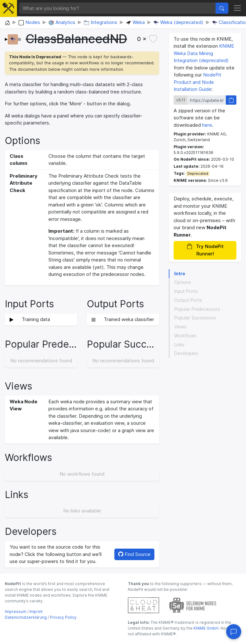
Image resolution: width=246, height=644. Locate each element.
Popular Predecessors (197, 309)
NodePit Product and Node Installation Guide (197, 82)
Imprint (36, 612)
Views (180, 327)
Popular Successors (195, 318)
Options (183, 282)
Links (179, 345)
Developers (186, 353)
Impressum (16, 612)
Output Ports (188, 300)
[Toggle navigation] (238, 8)
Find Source (134, 554)
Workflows (185, 336)
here (207, 125)
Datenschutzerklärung (26, 617)
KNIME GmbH (205, 628)
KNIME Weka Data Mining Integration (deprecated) (204, 53)
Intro (180, 274)
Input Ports (186, 291)
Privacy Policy (63, 617)
